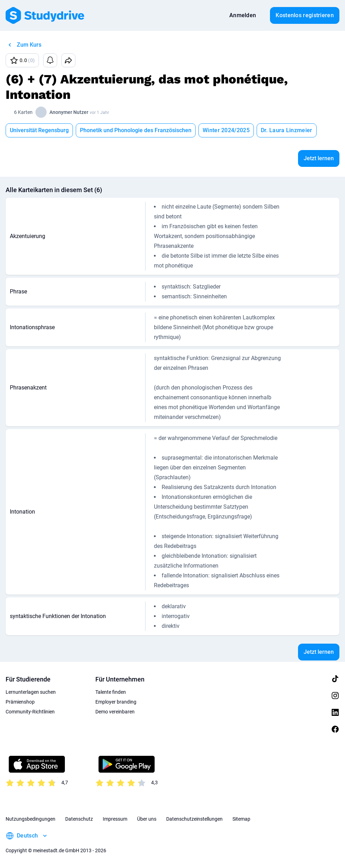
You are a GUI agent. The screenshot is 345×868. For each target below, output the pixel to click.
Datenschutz (79, 819)
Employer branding (116, 702)
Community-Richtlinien (30, 712)
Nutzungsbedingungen (31, 819)
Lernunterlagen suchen (31, 692)
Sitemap (241, 819)
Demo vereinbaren (115, 712)
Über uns (147, 819)
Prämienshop (20, 702)
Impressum (115, 819)
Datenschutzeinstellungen (194, 819)
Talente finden (111, 692)
